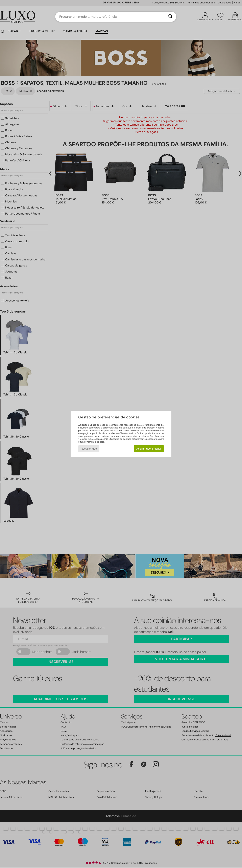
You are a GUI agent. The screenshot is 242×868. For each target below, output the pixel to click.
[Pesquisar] (170, 17)
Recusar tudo (89, 449)
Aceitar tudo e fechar (149, 449)
